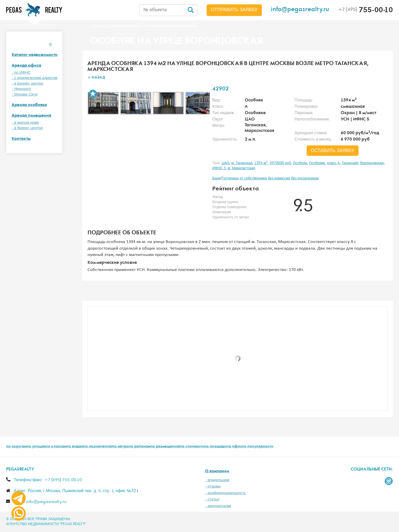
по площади (215, 447)
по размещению (165, 447)
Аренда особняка (29, 105)
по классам (56, 447)
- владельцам (217, 480)
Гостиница (230, 178)
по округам (16, 447)
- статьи (212, 499)
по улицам (36, 447)
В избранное (93, 94)
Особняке (317, 163)
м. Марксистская (241, 168)
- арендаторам (218, 506)
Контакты (21, 139)
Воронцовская (372, 163)
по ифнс (234, 447)
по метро (120, 447)
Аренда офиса (26, 66)
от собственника (253, 178)
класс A (333, 163)
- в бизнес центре (27, 128)
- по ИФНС (21, 73)
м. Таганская (242, 163)
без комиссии (279, 178)
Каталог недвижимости (35, 55)
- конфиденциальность (225, 493)
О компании (217, 471)
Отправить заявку (234, 10)
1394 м (261, 163)
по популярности (258, 447)
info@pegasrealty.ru (300, 10)
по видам (75, 447)
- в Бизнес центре (27, 83)
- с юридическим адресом (35, 78)
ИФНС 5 (219, 168)
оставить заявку (333, 151)
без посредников (305, 178)
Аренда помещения (31, 116)
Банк (216, 178)
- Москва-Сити (25, 94)
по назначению (98, 447)
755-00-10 (366, 11)
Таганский (350, 163)
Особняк (300, 163)
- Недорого (21, 89)
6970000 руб (280, 163)
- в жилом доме (25, 123)
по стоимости (192, 447)
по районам (139, 447)
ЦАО (225, 163)
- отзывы (213, 486)
